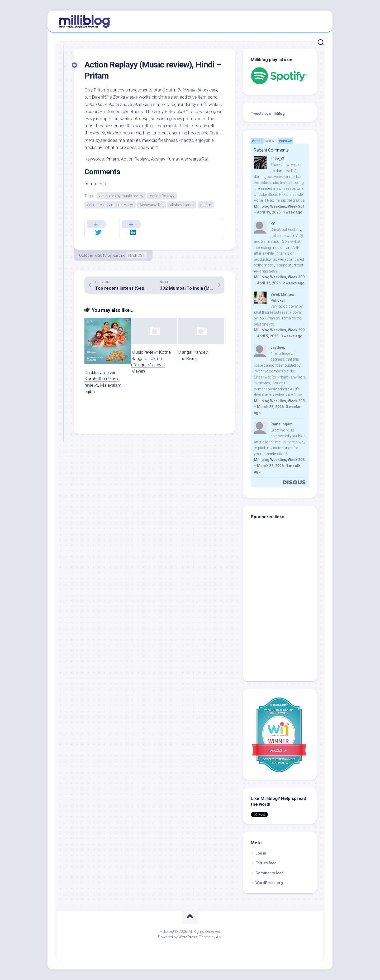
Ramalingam (282, 424)
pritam (206, 205)
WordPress (188, 937)
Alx (219, 937)
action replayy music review (110, 205)
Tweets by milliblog (268, 114)
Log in (261, 853)
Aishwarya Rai (151, 205)
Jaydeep (278, 347)
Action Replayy (162, 196)
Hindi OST (137, 249)
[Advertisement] (284, 638)
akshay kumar (182, 205)
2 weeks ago (294, 283)
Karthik (119, 249)
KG (273, 224)
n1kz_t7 (277, 159)
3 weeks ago (292, 336)
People (257, 141)
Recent (271, 141)
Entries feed (266, 863)
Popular (286, 141)
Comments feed (270, 873)
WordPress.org (269, 883)
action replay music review (121, 196)
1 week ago (293, 212)
